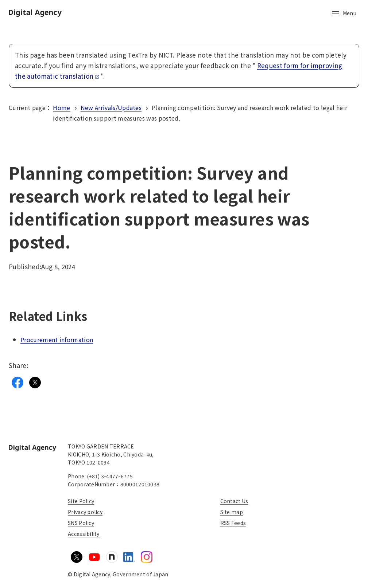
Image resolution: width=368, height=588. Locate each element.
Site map (232, 512)
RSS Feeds (233, 523)
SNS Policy (81, 523)
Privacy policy (85, 512)
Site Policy (81, 501)
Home (61, 107)
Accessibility (84, 534)
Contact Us (234, 501)
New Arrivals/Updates (111, 107)
